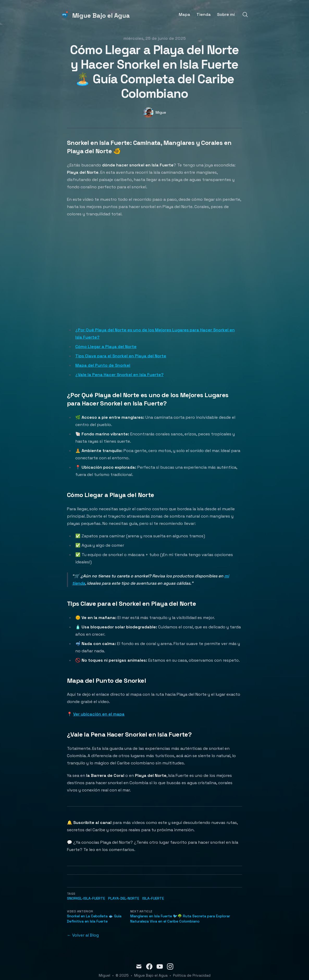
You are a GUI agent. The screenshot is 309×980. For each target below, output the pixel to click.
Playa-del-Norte (124, 898)
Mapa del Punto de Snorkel (103, 365)
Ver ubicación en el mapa (99, 714)
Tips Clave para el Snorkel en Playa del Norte (121, 356)
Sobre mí (226, 15)
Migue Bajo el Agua (151, 975)
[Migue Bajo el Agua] (95, 15)
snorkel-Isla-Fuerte (86, 898)
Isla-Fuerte (153, 898)
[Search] (245, 15)
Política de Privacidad (192, 975)
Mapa (184, 15)
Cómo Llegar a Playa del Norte (106, 347)
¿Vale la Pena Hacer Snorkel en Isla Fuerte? (119, 375)
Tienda (204, 15)
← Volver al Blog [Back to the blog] (83, 935)
